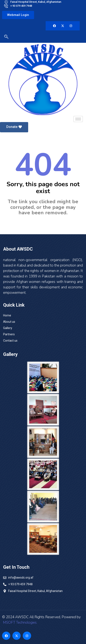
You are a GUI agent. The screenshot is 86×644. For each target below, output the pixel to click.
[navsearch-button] (5, 38)
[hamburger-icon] (78, 119)
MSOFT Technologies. (20, 623)
